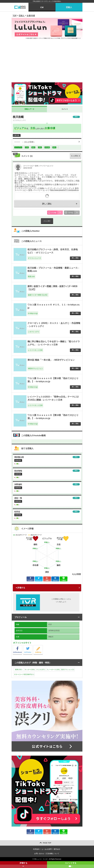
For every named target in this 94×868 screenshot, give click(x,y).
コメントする (70, 865)
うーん (74, 213)
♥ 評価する (20, 588)
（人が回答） (25, 142)
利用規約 (36, 849)
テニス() (41, 669)
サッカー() (30, 669)
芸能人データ (29, 109)
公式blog (43, 646)
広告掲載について (53, 854)
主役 (33, 128)
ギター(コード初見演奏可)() (24, 674)
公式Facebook (22, 646)
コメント (65, 109)
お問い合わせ (39, 854)
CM (42, 7)
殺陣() (19, 669)
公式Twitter (32, 646)
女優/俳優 (50, 128)
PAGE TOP (47, 843)
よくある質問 (47, 849)
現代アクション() (68, 669)
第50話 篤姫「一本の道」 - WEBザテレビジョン (51, 360)
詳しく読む (47, 204)
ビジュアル (20, 128)
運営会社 (57, 849)
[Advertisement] (47, 62)
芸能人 (69, 7)
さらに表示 (47, 221)
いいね (57, 213)
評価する (23, 865)
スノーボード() (53, 669)
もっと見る (75, 156)
